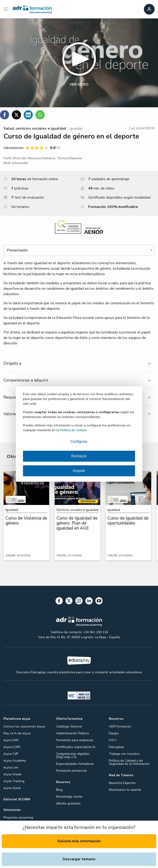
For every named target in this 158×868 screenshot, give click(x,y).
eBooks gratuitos (68, 803)
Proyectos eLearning (18, 818)
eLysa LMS (11, 740)
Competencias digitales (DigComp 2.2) (73, 755)
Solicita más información (79, 841)
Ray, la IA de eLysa (17, 733)
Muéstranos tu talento (125, 790)
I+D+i (113, 740)
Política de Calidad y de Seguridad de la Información (129, 762)
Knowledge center (69, 797)
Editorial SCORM (17, 799)
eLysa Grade (12, 774)
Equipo (114, 733)
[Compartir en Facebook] (5, 115)
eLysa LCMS (12, 747)
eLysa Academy (15, 761)
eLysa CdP (11, 754)
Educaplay (116, 747)
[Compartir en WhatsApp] (40, 115)
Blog (59, 790)
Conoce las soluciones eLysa (24, 726)
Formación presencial (71, 771)
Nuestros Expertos (122, 783)
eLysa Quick (12, 788)
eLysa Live (11, 767)
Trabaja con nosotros (124, 754)
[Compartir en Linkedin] (28, 115)
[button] (79, 63)
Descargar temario (79, 859)
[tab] (79, 363)
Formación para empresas (75, 740)
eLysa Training (14, 781)
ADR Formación (120, 726)
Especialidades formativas (75, 764)
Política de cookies (73, 430)
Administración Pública (72, 733)
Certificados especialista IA (76, 747)
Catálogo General (69, 726)
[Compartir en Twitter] (16, 115)
